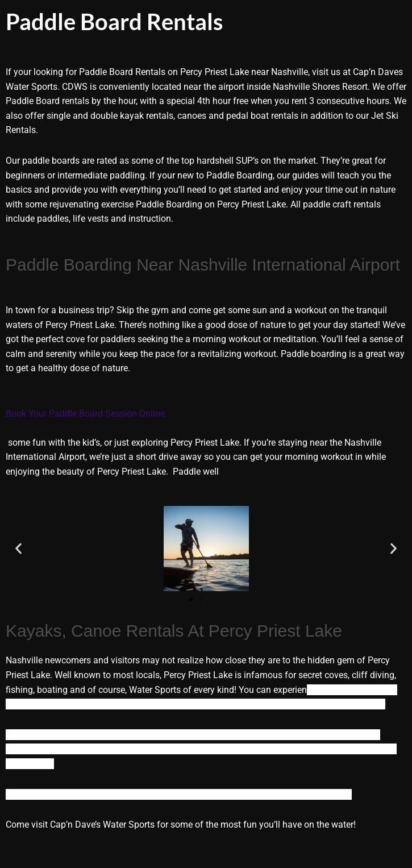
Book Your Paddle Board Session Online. (88, 414)
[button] (18, 549)
